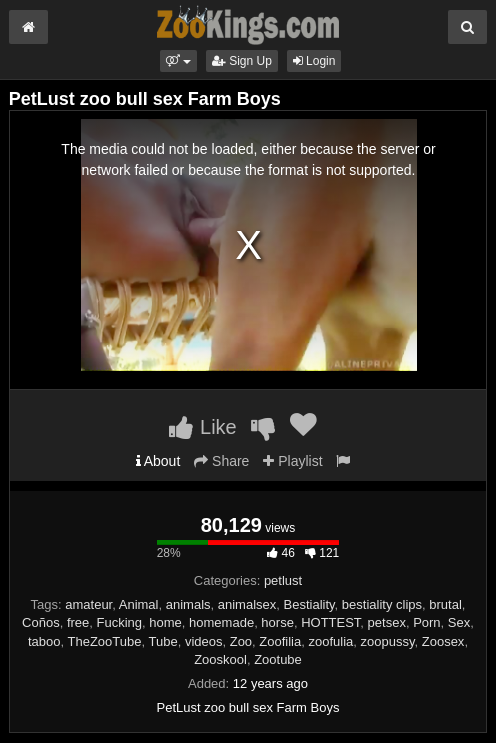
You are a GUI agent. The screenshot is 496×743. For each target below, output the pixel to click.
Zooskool (220, 659)
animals (188, 604)
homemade (221, 622)
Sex (459, 622)
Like (202, 427)
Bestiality (309, 604)
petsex (387, 622)
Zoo (241, 641)
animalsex (247, 604)
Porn (426, 622)
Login (314, 61)
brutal (445, 604)
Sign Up (242, 61)
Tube (162, 641)
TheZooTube (105, 641)
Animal (139, 604)
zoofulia (330, 641)
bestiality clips (382, 604)
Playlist (292, 461)
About (158, 461)
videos (204, 641)
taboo (44, 641)
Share (221, 461)
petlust (283, 580)
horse (277, 622)
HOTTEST (330, 622)
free (78, 622)
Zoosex (443, 641)
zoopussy (388, 641)
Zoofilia (280, 641)
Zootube (278, 659)
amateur (88, 604)
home (165, 622)
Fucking (120, 622)
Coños (41, 622)
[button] (178, 61)
